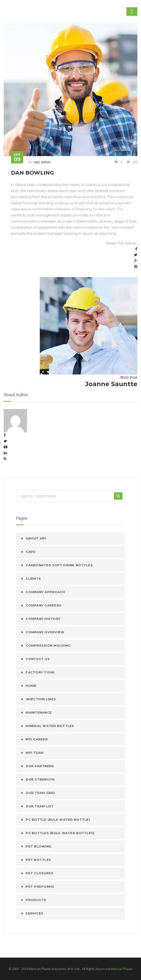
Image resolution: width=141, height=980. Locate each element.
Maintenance (39, 712)
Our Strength (40, 779)
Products (36, 900)
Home (31, 686)
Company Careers (43, 605)
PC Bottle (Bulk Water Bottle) (58, 820)
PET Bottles (38, 860)
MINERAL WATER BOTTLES (50, 726)
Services (34, 913)
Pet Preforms (40, 887)
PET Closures (39, 873)
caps (30, 552)
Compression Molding (48, 645)
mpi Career (37, 739)
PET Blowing (39, 846)
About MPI (36, 538)
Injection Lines (41, 699)
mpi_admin (42, 162)
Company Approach (45, 592)
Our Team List (40, 806)
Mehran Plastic (122, 969)
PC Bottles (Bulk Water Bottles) (60, 833)
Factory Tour (40, 672)
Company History (43, 619)
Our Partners (40, 766)
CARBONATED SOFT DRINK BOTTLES (59, 565)
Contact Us (38, 659)
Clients (33, 579)
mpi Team (35, 753)
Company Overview (45, 632)
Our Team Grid (40, 793)
